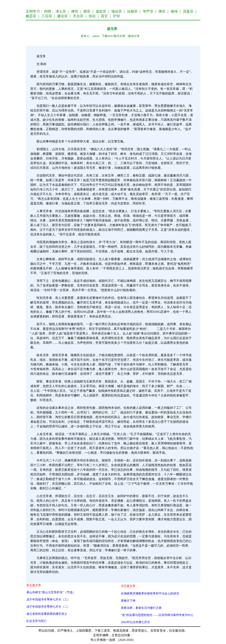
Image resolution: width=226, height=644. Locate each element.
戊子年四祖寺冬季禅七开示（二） (48, 607)
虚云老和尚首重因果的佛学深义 (47, 614)
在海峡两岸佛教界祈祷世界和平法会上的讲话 (150, 593)
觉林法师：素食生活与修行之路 (141, 608)
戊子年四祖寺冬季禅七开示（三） (48, 599)
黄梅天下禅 (128, 601)
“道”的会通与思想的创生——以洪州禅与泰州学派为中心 (157, 615)
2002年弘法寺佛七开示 (136, 622)
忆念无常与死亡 (37, 621)
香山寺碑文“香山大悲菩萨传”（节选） (51, 592)
